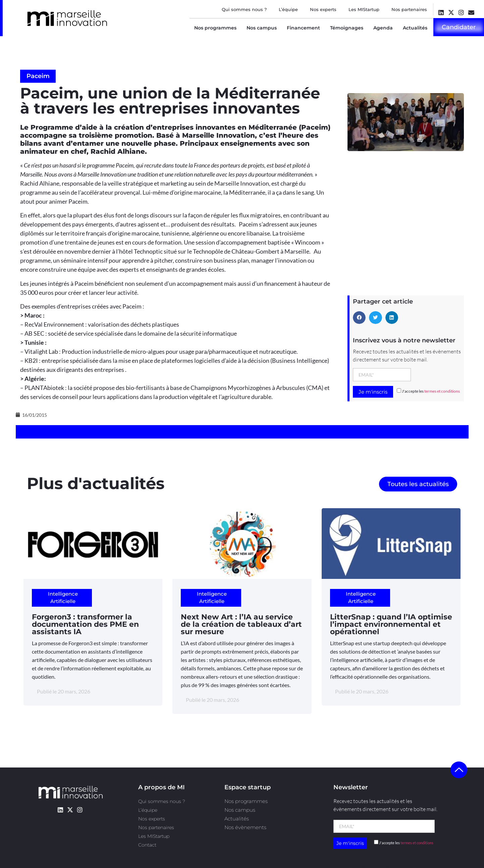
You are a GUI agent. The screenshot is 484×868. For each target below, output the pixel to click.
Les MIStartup (364, 9)
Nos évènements (245, 827)
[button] (359, 318)
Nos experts (323, 9)
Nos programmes (215, 28)
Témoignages (347, 28)
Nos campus (262, 28)
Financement (303, 28)
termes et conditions (442, 391)
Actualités (415, 28)
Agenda (383, 28)
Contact (147, 845)
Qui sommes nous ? (244, 9)
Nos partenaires (409, 9)
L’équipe (288, 9)
